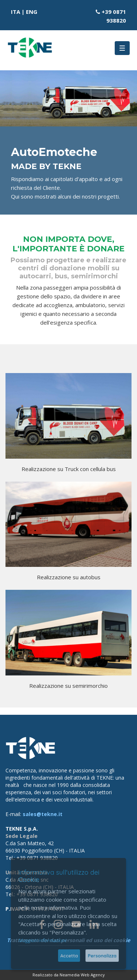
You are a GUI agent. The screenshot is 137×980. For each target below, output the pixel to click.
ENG (32, 12)
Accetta (69, 956)
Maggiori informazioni (42, 940)
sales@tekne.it (43, 814)
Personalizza (102, 956)
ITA (16, 12)
